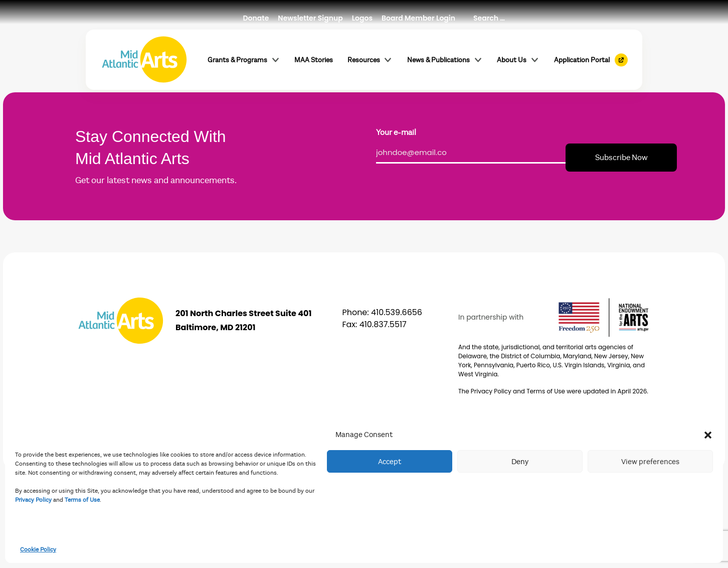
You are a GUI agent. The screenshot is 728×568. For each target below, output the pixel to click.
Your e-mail (396, 132)
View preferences (650, 462)
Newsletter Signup (310, 18)
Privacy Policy (33, 500)
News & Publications (445, 60)
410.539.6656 (397, 312)
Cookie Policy (38, 549)
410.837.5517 (383, 324)
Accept (390, 462)
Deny (520, 462)
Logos (362, 18)
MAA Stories (314, 60)
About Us (518, 60)
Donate (256, 18)
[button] (708, 435)
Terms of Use (82, 500)
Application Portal (582, 60)
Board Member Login (418, 18)
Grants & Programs (244, 60)
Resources (370, 60)
